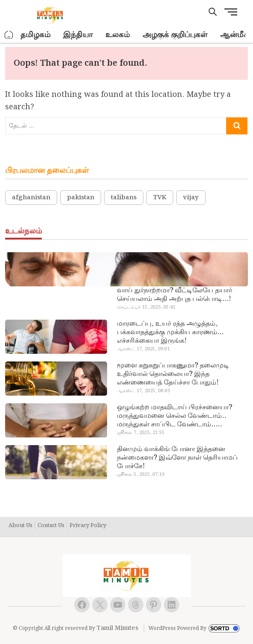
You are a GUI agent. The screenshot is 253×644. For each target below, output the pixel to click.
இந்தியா (78, 35)
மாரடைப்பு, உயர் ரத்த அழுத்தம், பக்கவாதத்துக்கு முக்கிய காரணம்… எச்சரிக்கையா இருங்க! (170, 332)
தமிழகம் (35, 35)
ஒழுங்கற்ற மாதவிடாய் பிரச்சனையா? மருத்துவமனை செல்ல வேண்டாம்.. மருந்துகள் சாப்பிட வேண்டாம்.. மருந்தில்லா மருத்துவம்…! (174, 416)
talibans (124, 198)
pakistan (81, 198)
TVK (160, 198)
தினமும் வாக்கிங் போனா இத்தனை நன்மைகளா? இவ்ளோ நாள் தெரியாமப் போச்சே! (177, 458)
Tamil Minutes (117, 628)
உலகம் (118, 35)
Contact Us (51, 526)
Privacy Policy (88, 526)
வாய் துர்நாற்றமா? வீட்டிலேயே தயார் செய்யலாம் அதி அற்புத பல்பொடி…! (174, 295)
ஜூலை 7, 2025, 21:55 (141, 433)
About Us (20, 526)
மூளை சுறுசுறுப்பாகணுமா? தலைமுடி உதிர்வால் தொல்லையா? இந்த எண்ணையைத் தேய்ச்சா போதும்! (173, 374)
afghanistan (31, 198)
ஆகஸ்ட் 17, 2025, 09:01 (143, 349)
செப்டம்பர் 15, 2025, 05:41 (146, 307)
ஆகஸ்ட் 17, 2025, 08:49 (143, 391)
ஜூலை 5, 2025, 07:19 (141, 475)
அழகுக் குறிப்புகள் (175, 35)
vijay (191, 198)
